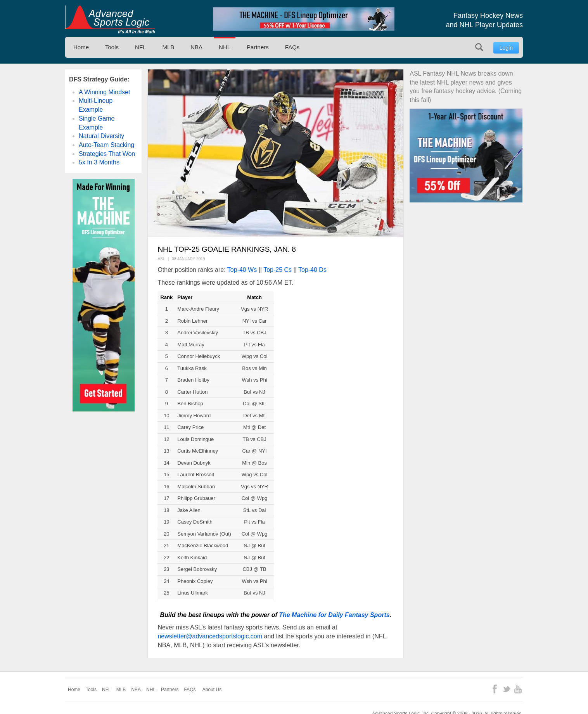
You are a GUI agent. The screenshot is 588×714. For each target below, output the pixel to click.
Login (506, 48)
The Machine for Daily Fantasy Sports (334, 615)
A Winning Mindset (105, 92)
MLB (168, 47)
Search (479, 47)
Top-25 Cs (278, 270)
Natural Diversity (101, 136)
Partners (258, 47)
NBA (196, 47)
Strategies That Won (107, 154)
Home (81, 47)
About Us (212, 690)
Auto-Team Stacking (106, 145)
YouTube (518, 689)
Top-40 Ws (242, 270)
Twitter (506, 689)
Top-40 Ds (312, 270)
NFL (140, 47)
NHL (225, 47)
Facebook (495, 689)
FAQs (292, 47)
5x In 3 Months (99, 162)
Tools (112, 47)
